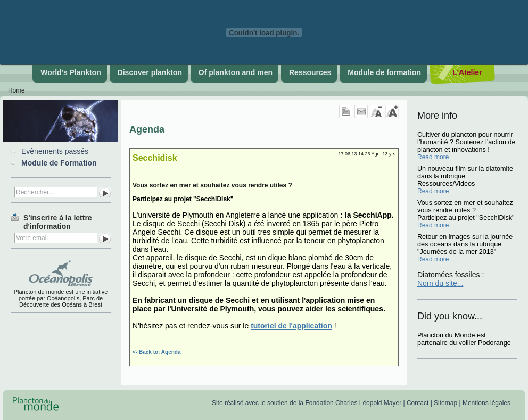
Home (16, 90)
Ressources (310, 72)
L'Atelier (467, 72)
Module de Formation (59, 163)
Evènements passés (55, 151)
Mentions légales (486, 403)
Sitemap (445, 403)
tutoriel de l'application (291, 326)
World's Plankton (71, 72)
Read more (433, 157)
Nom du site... (440, 283)
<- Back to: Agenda (156, 352)
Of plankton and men (236, 72)
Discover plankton (150, 72)
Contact (418, 403)
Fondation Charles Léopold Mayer (353, 403)
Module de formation (384, 72)
